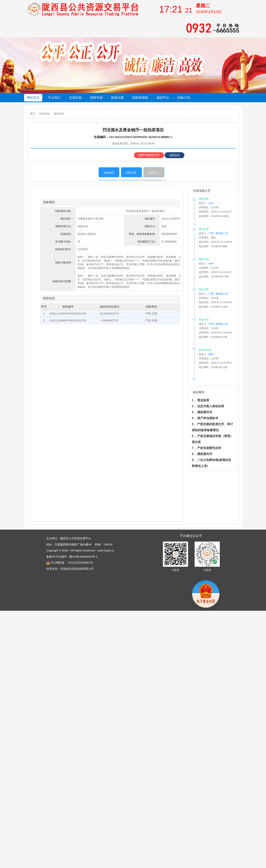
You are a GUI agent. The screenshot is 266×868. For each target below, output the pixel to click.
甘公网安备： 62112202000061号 (70, 563)
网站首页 (33, 98)
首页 (32, 114)
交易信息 (44, 114)
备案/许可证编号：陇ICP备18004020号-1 (72, 557)
